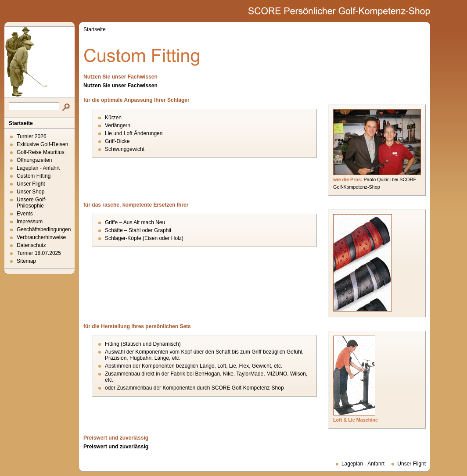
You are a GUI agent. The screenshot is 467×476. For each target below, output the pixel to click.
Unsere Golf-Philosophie (32, 203)
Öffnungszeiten (34, 160)
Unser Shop (31, 192)
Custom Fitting (34, 176)
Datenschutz (31, 245)
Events (25, 214)
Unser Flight (31, 184)
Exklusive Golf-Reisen (42, 144)
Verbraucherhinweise (41, 237)
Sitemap (26, 261)
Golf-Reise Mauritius (41, 152)
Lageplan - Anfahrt (38, 168)
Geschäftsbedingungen (44, 229)
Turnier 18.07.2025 (39, 253)
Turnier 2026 (32, 136)
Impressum (30, 222)
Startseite (21, 123)
